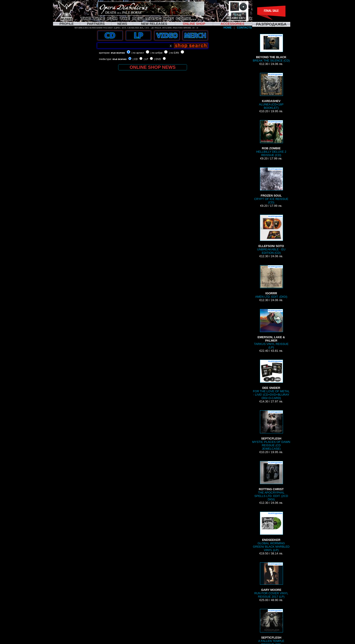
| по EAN (174, 53)
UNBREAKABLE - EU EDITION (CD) (271, 235)
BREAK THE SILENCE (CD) (271, 48)
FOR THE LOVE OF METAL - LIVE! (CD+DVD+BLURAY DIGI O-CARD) (271, 380)
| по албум (157, 53)
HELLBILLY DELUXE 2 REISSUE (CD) (271, 138)
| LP (146, 59)
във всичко (118, 53)
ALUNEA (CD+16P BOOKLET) (271, 91)
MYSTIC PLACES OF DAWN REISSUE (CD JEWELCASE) (271, 430)
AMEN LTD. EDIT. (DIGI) (271, 282)
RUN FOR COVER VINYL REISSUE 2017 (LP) (271, 580)
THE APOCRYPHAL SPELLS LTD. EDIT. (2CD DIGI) (271, 481)
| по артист (138, 53)
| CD (135, 59)
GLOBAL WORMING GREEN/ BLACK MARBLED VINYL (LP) (271, 532)
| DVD (157, 59)
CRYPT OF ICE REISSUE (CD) (271, 186)
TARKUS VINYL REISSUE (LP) (271, 329)
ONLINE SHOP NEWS (153, 67)
